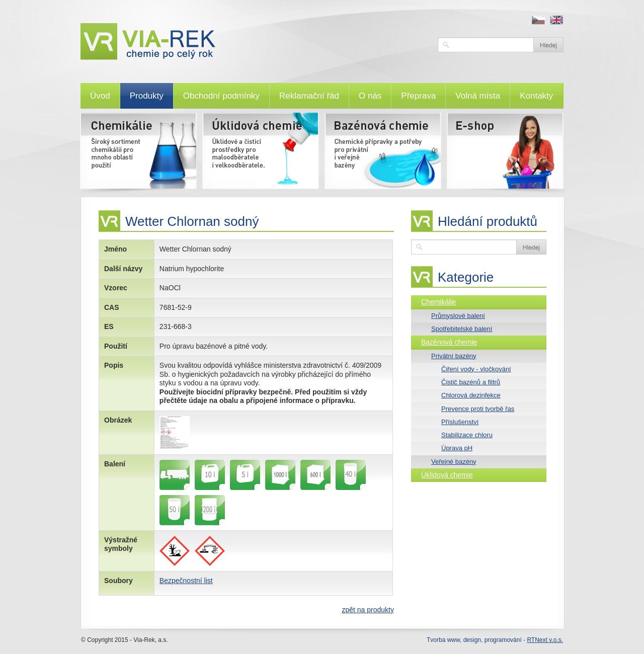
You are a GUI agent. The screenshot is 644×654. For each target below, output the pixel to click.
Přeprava (418, 96)
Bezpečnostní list (186, 581)
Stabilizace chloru (467, 435)
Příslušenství (460, 422)
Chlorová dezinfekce (471, 395)
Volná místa (478, 96)
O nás (370, 96)
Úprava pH (457, 448)
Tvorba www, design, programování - (495, 640)
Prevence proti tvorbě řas (478, 409)
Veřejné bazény (454, 462)
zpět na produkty (368, 610)
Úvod (100, 96)
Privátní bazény (454, 356)
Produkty (147, 96)
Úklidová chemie (447, 475)
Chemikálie (438, 302)
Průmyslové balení (458, 316)
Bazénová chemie (449, 342)
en (556, 20)
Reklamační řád (309, 96)
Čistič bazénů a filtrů (471, 382)
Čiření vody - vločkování (476, 369)
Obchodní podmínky (221, 96)
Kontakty (536, 96)
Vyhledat (548, 45)
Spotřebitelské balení (462, 329)
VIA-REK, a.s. (254, 42)
